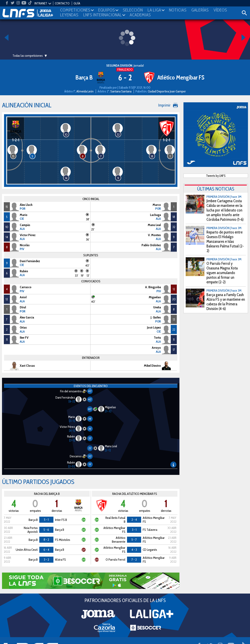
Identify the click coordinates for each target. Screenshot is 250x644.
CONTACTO (62, 3)
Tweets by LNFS (216, 176)
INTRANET (41, 3)
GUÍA (77, 3)
